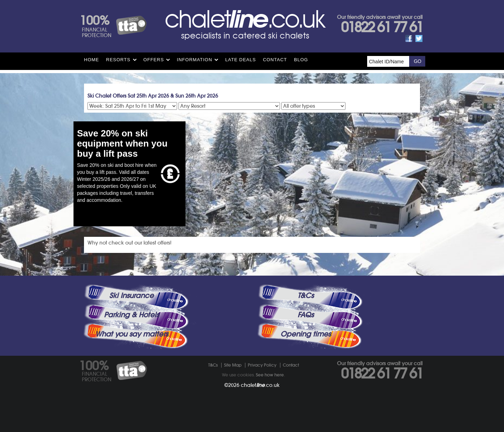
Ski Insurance (131, 296)
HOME (92, 60)
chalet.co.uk (260, 385)
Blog (301, 60)
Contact (275, 60)
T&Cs (306, 296)
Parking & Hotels (131, 315)
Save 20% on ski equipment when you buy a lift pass (122, 143)
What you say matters (132, 334)
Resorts (118, 60)
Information (194, 60)
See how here (270, 375)
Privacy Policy (262, 365)
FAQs (306, 315)
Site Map (233, 365)
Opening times (306, 334)
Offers (154, 60)
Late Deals (240, 60)
